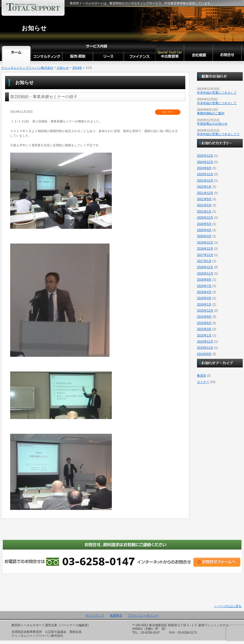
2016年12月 (205, 267)
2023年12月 (205, 174)
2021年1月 (204, 212)
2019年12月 (205, 243)
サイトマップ (95, 616)
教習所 (202, 376)
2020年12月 (205, 218)
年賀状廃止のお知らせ (212, 124)
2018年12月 (205, 249)
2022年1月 (204, 187)
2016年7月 (204, 286)
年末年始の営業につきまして (217, 93)
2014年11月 (205, 348)
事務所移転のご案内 (211, 113)
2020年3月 (204, 236)
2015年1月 (204, 335)
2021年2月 (204, 205)
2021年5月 (204, 199)
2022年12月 (205, 181)
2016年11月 (205, 273)
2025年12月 (205, 156)
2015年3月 (204, 329)
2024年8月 (204, 168)
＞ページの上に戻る (228, 606)
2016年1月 (204, 304)
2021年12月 (205, 193)
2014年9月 (204, 354)
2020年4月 (204, 230)
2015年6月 (204, 323)
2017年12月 (205, 255)
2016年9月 (204, 280)
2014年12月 (205, 342)
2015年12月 (205, 311)
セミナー (203, 382)
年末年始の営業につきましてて (218, 134)
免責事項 (116, 616)
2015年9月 (204, 317)
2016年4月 (204, 292)
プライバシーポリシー (143, 616)
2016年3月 (204, 298)
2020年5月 (204, 224)
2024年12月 (205, 162)
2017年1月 (204, 261)
